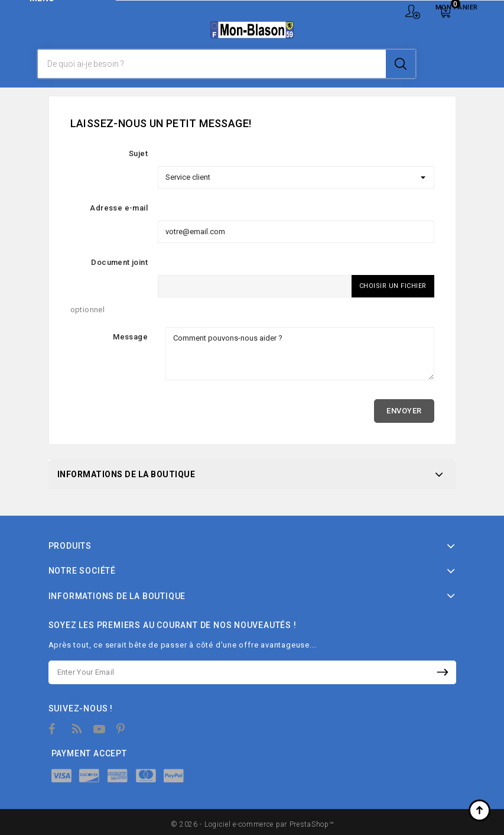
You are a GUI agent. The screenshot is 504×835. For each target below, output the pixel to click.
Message (130, 337)
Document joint (119, 262)
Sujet (138, 153)
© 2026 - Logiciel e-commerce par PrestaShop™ (252, 824)
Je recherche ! (401, 64)
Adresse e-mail (119, 208)
